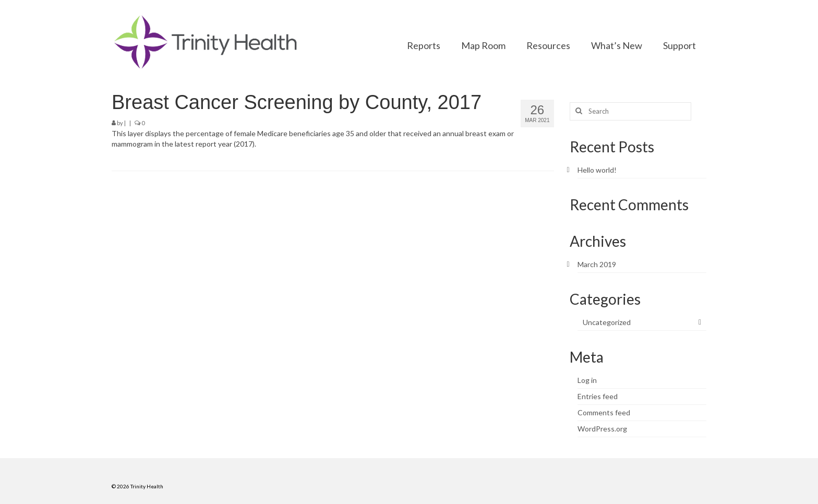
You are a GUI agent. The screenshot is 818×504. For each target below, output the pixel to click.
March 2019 (597, 264)
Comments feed (604, 412)
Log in (587, 380)
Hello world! (597, 170)
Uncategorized (607, 322)
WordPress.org (602, 429)
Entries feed (598, 396)
